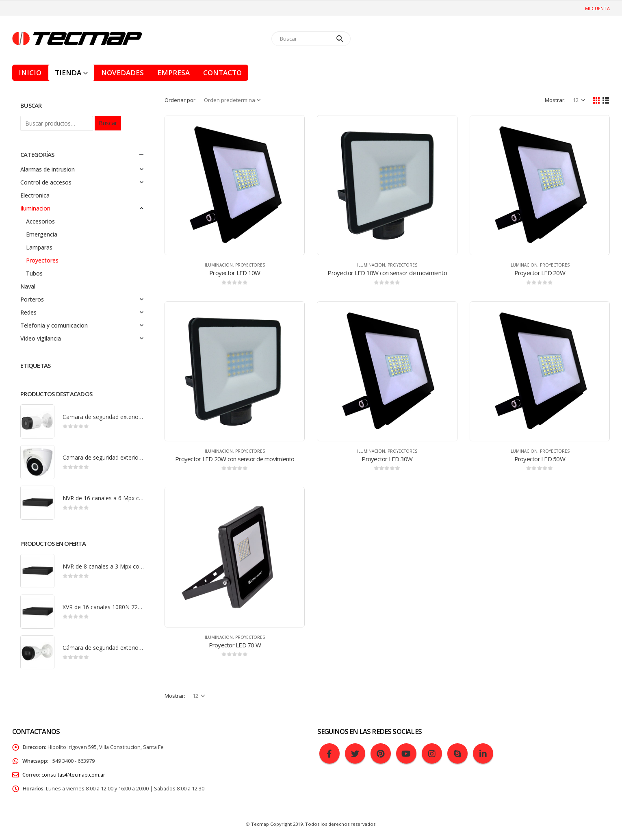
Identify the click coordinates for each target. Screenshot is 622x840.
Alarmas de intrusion (48, 169)
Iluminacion (219, 265)
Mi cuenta (597, 8)
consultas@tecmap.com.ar (73, 775)
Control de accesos (46, 182)
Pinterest (381, 753)
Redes (28, 312)
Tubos (34, 273)
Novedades (122, 73)
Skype (457, 753)
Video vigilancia (41, 338)
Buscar (108, 123)
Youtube (406, 753)
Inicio (30, 73)
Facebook (329, 753)
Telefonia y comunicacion (54, 325)
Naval (28, 286)
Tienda (68, 73)
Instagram (432, 753)
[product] (235, 185)
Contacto (222, 73)
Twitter (355, 753)
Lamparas (39, 247)
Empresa (173, 73)
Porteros (32, 299)
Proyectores (250, 265)
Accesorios (40, 221)
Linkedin (483, 753)
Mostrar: (555, 100)
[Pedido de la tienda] (233, 100)
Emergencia (42, 234)
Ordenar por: (181, 100)
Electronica (35, 195)
